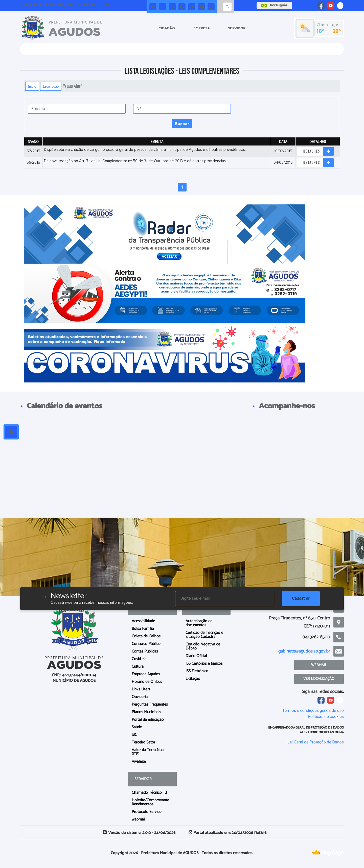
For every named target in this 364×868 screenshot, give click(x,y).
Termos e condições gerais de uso (313, 710)
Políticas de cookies (326, 717)
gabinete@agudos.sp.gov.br (304, 651)
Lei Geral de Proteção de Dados (316, 742)
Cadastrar (301, 598)
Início (32, 86)
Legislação (51, 86)
